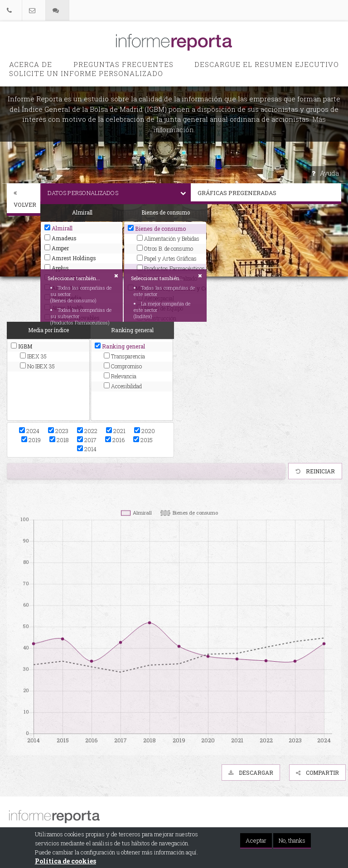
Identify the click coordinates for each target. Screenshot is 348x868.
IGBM (22, 346)
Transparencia (124, 356)
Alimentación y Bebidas (168, 238)
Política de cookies (65, 861)
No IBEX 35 (37, 366)
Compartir (317, 773)
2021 (116, 431)
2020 (145, 431)
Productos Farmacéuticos (170, 268)
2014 (87, 449)
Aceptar (256, 840)
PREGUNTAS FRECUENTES (123, 64)
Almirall (58, 228)
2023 (58, 431)
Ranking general (120, 346)
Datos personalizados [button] (119, 193)
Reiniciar (315, 471)
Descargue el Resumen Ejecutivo (267, 64)
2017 (87, 440)
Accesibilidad (123, 386)
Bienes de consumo (157, 229)
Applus (57, 268)
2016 (115, 440)
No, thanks (292, 840)
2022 (87, 431)
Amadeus (60, 238)
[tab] (24, 200)
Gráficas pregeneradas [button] (269, 193)
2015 (143, 440)
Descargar (251, 773)
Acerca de (31, 64)
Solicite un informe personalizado (86, 73)
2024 (29, 431)
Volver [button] (25, 199)
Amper (57, 248)
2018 (59, 440)
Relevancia (120, 376)
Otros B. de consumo (165, 248)
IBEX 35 (33, 356)
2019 (31, 440)
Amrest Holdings (70, 258)
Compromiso (123, 366)
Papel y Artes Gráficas (167, 258)
